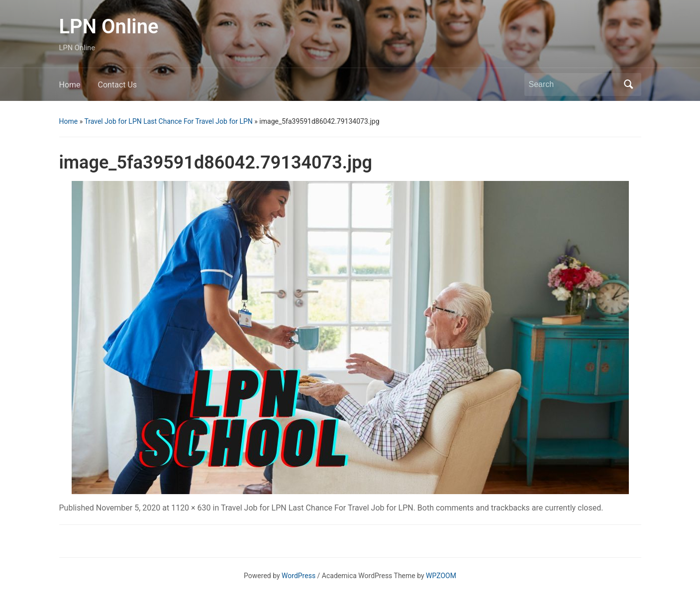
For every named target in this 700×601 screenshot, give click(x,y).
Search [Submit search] (629, 85)
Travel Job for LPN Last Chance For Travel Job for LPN (168, 121)
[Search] (574, 85)
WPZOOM (441, 576)
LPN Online (109, 27)
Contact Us (118, 85)
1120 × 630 (191, 508)
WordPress (299, 576)
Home (70, 85)
